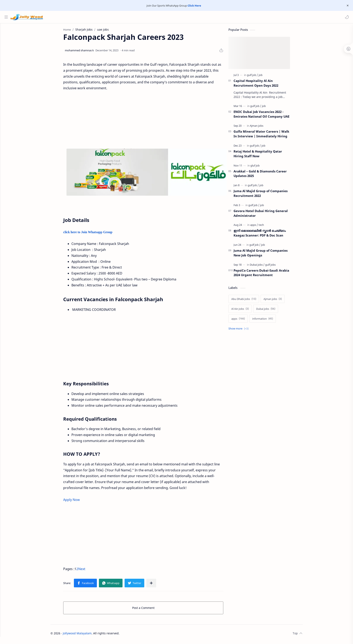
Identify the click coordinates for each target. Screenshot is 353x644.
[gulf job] (260, 77)
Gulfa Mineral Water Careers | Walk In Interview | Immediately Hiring (269, 136)
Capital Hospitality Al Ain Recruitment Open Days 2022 (264, 85)
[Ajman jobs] (264, 128)
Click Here (194, 6)
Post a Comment (151, 610)
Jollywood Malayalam (85, 635)
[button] (346, 17)
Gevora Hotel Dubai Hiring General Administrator (268, 215)
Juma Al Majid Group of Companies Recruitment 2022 (268, 195)
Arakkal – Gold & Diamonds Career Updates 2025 (268, 175)
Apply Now (79, 502)
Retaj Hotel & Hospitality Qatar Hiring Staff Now (265, 156)
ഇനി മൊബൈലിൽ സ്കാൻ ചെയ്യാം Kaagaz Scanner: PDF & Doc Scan (267, 235)
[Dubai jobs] (265, 266)
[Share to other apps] (159, 585)
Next (89, 571)
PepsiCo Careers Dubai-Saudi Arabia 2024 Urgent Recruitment (269, 275)
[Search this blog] (85, 17)
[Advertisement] (151, 122)
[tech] (269, 227)
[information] (270, 321)
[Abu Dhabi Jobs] (251, 301)
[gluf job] (263, 167)
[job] (268, 77)
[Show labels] (247, 331)
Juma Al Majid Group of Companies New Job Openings (268, 255)
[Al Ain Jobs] (248, 311)
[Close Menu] (347, 6)
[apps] (262, 227)
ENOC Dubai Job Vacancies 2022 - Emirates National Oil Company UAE (269, 116)
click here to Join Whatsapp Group (96, 234)
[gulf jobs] (278, 266)
